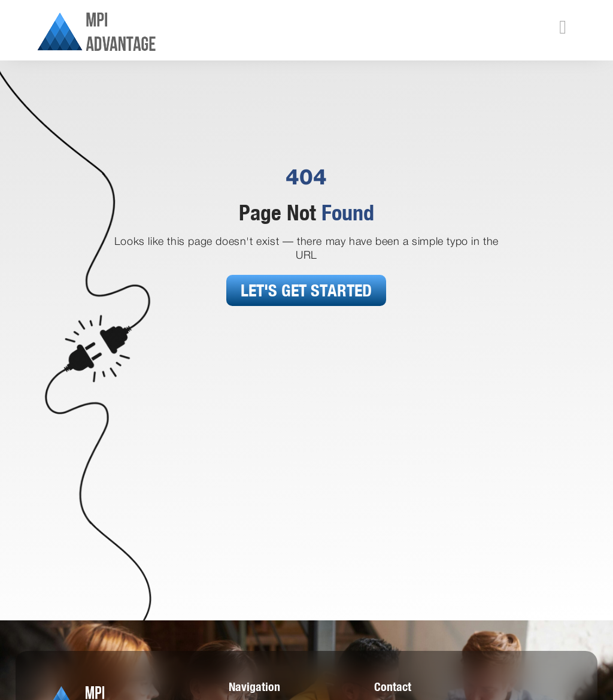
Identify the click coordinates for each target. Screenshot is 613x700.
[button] (563, 27)
